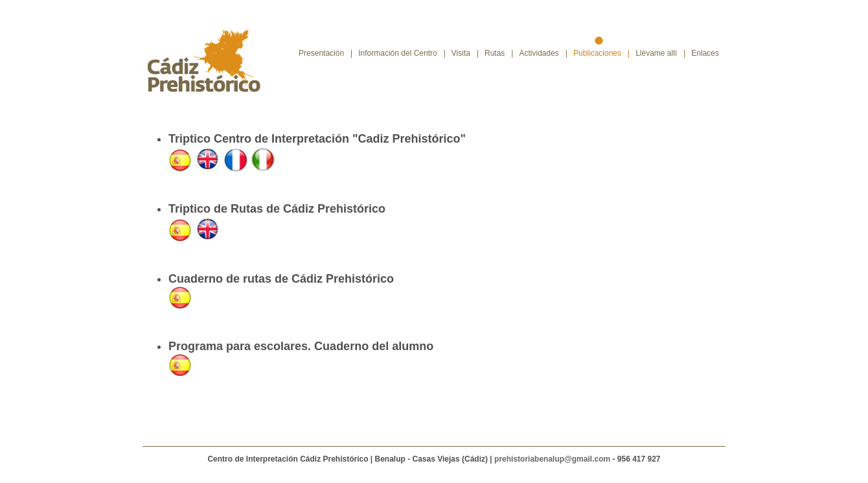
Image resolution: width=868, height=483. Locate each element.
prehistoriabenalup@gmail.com (553, 459)
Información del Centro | (402, 53)
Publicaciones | (601, 53)
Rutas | (499, 53)
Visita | (465, 53)
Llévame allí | (660, 53)
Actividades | (543, 53)
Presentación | (325, 53)
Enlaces (708, 53)
